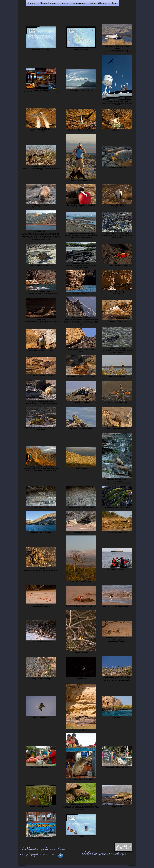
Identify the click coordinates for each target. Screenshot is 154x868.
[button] (123, 847)
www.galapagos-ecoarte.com (37, 854)
